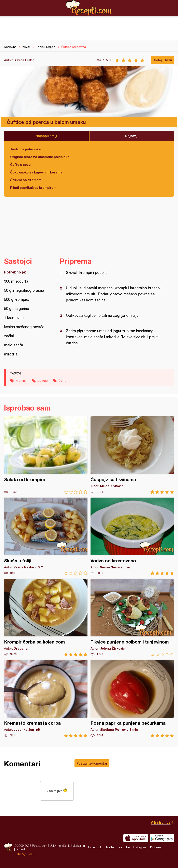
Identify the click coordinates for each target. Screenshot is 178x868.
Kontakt (20, 849)
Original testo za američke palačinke (40, 157)
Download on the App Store (136, 838)
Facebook (95, 847)
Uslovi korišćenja (60, 846)
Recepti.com (89, 8)
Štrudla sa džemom (26, 180)
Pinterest (156, 847)
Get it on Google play (162, 838)
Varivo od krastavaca (132, 536)
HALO (31, 854)
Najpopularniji (46, 136)
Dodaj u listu (162, 60)
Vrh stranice (161, 822)
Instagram (140, 847)
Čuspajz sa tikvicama (132, 455)
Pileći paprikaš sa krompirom (33, 188)
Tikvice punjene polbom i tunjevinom (132, 617)
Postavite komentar (92, 763)
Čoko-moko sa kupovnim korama (36, 172)
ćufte (63, 381)
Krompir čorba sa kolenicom (46, 617)
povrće (43, 381)
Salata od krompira (46, 455)
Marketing (79, 846)
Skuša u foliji (46, 536)
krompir (21, 381)
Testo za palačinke (25, 149)
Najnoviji (132, 136)
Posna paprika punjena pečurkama (132, 699)
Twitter (110, 847)
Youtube (124, 847)
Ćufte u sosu (20, 164)
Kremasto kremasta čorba (46, 699)
